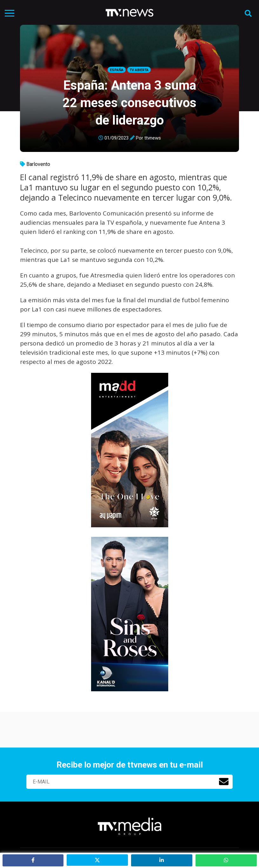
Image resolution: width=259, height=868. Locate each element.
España (117, 70)
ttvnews (153, 138)
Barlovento (38, 164)
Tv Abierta (139, 70)
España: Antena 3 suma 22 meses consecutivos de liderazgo (129, 103)
